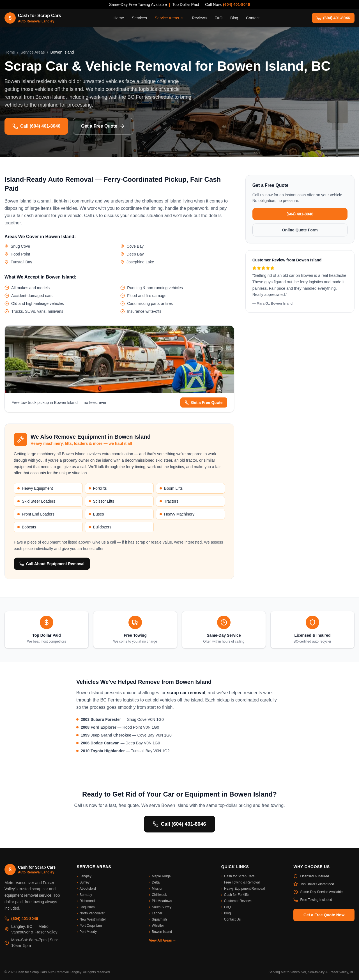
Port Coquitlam (89, 926)
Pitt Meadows (160, 901)
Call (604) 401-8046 (36, 126)
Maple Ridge (160, 876)
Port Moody (87, 932)
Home (119, 18)
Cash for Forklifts (235, 895)
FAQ (218, 18)
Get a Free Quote (103, 126)
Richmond (86, 901)
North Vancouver (91, 913)
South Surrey (160, 907)
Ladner (156, 913)
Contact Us (231, 919)
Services (139, 18)
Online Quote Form (300, 230)
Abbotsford (86, 889)
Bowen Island (160, 932)
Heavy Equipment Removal (243, 889)
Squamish (158, 919)
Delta (154, 882)
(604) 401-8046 (236, 4)
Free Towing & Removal (241, 882)
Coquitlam (86, 907)
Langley (84, 876)
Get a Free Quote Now (324, 915)
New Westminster (91, 919)
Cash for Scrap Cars (238, 876)
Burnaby (85, 895)
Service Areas (169, 18)
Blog (234, 18)
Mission (156, 889)
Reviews (199, 18)
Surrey (83, 882)
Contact (253, 18)
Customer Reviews (237, 901)
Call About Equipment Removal (52, 564)
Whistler (156, 926)
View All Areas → (163, 940)
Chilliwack (158, 895)
